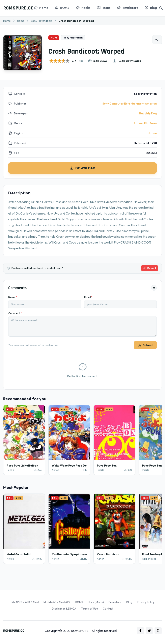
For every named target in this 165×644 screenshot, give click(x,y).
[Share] (157, 40)
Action (138, 123)
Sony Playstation (41, 21)
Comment (15, 313)
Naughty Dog (148, 113)
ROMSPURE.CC (18, 8)
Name (13, 297)
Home (7, 21)
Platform (150, 123)
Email (88, 297)
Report (150, 268)
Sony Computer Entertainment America (130, 104)
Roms (21, 21)
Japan (153, 133)
